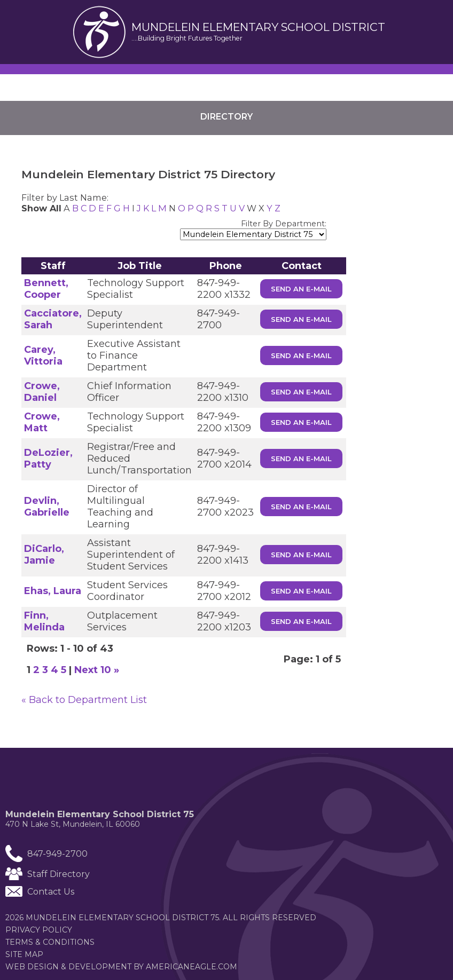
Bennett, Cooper (46, 289)
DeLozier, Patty (48, 459)
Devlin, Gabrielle (47, 507)
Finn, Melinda (44, 621)
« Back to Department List (84, 700)
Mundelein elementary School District (258, 27)
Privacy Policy (39, 930)
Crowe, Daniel (42, 392)
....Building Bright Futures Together (187, 38)
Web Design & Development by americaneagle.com (142, 967)
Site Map (24, 954)
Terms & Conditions (50, 942)
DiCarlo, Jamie (44, 555)
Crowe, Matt (42, 422)
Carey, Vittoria (43, 355)
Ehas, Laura (53, 591)
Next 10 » (97, 670)
